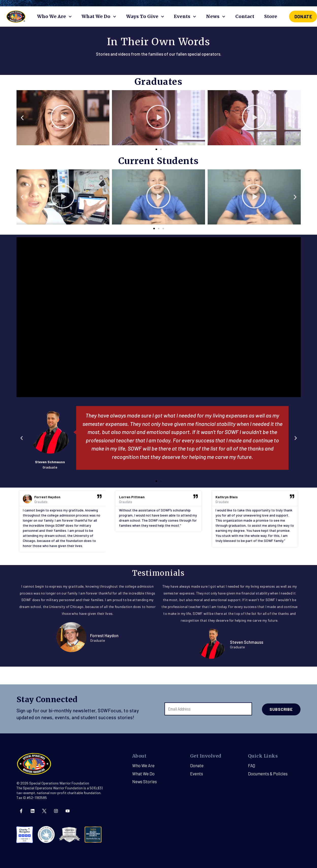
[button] (156, 149)
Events (185, 17)
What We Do (99, 17)
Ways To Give (145, 17)
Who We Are (54, 17)
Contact (245, 16)
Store (271, 16)
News (216, 17)
